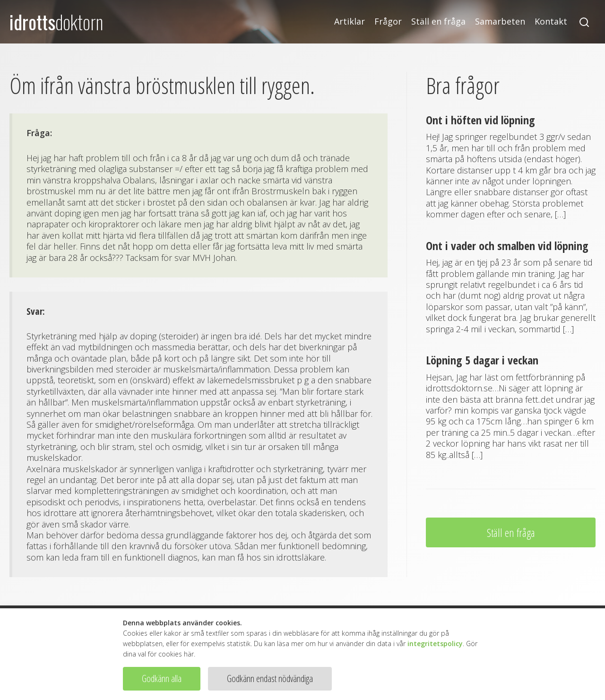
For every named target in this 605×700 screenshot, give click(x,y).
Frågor (388, 22)
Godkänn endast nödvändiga (270, 678)
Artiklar (350, 22)
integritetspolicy (435, 644)
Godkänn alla (162, 678)
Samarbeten (500, 22)
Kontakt (551, 22)
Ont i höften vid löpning (480, 120)
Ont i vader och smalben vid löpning (507, 246)
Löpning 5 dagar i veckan (482, 360)
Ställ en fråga (438, 22)
